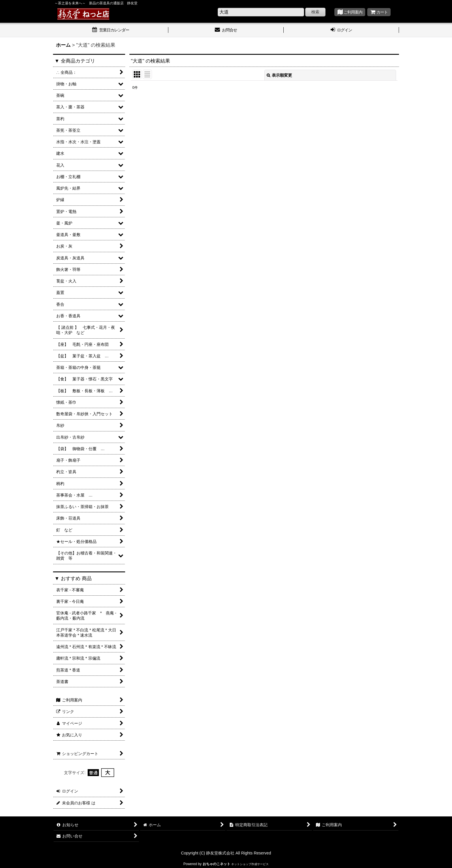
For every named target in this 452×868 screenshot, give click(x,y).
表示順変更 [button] (279, 75)
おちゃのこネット (216, 864)
